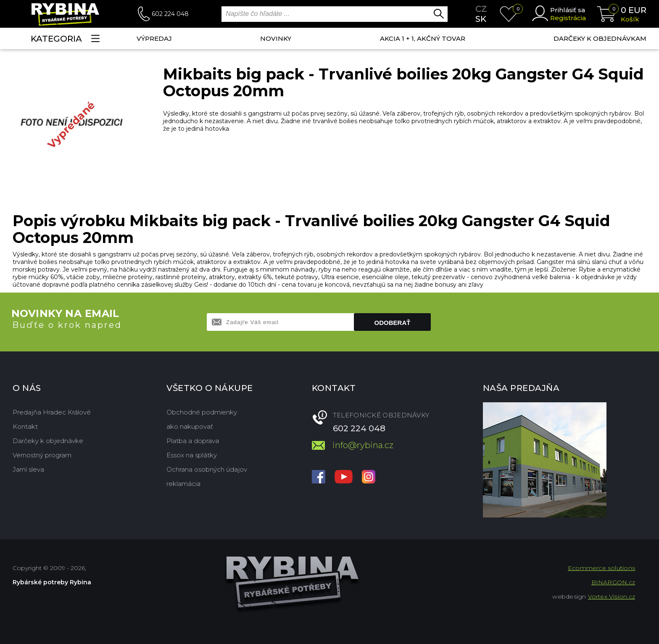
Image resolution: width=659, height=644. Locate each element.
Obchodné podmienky (202, 412)
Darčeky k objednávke (48, 441)
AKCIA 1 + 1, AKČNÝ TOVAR (423, 38)
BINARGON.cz (613, 582)
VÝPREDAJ (154, 38)
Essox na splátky (192, 455)
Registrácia (568, 18)
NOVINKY (276, 38)
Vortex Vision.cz (612, 596)
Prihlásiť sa (568, 10)
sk (481, 19)
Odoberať (393, 323)
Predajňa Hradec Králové (52, 412)
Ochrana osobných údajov (207, 469)
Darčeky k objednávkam (600, 38)
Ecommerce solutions (601, 568)
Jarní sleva (28, 469)
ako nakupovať (190, 426)
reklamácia (183, 484)
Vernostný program (42, 455)
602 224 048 (170, 14)
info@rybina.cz (363, 445)
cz (481, 9)
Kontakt (25, 426)
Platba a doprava (193, 441)
